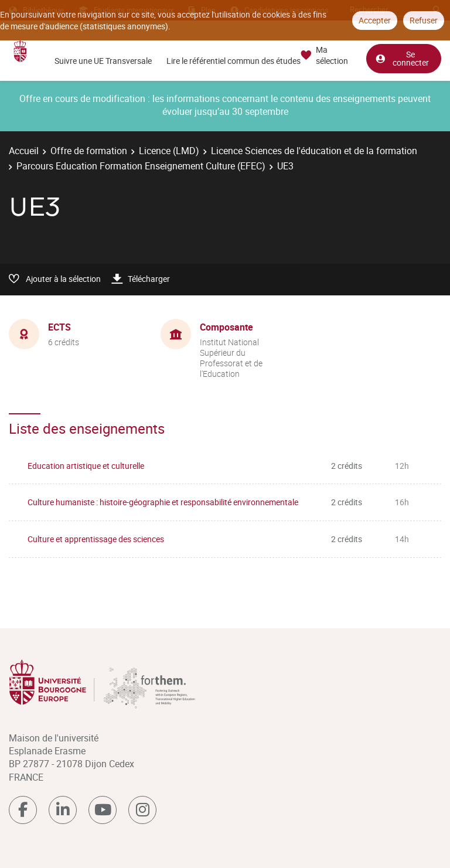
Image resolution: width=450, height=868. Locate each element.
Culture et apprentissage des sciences (96, 539)
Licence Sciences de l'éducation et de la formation (314, 151)
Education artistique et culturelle (86, 466)
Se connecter (402, 58)
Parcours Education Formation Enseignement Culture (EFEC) (141, 166)
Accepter (375, 20)
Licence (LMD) (169, 151)
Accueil (24, 151)
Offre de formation (89, 151)
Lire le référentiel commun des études (233, 61)
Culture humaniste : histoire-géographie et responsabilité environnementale (163, 502)
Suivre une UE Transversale (103, 61)
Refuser (424, 20)
